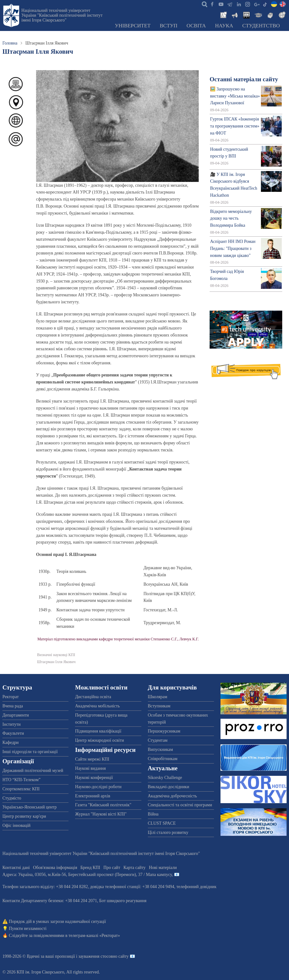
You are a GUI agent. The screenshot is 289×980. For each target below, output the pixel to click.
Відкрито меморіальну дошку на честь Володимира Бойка (231, 218)
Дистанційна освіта (93, 697)
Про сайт (112, 868)
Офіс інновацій (16, 825)
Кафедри (11, 742)
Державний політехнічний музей (33, 771)
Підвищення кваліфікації (98, 731)
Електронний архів (93, 796)
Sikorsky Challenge (165, 778)
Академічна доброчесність (172, 796)
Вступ (169, 26)
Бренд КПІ (90, 868)
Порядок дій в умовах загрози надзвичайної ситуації (57, 921)
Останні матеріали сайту (244, 79)
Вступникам (159, 706)
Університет (133, 26)
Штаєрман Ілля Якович (56, 662)
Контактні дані (16, 868)
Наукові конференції (94, 778)
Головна (10, 43)
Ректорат (11, 697)
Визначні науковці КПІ (56, 655)
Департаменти (16, 715)
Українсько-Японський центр (30, 807)
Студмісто (12, 798)
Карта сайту (135, 868)
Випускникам (160, 749)
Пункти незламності (28, 928)
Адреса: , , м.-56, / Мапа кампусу (87, 875)
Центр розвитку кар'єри (24, 816)
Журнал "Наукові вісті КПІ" (101, 814)
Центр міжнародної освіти (99, 740)
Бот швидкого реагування (123, 901)
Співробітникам (163, 759)
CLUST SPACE (162, 823)
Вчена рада (13, 706)
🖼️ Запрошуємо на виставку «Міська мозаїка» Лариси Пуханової (235, 96)
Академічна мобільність (97, 706)
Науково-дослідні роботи (98, 787)
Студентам (158, 740)
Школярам (158, 697)
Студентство (261, 26)
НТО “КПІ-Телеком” (21, 780)
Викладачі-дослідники (169, 787)
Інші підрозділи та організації (30, 752)
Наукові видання (90, 768)
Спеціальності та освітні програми (180, 805)
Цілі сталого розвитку (168, 832)
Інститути (11, 724)
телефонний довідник (197, 887)
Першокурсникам (164, 731)
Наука (224, 26)
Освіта (196, 26)
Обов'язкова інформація (55, 868)
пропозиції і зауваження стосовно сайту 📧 (95, 956)
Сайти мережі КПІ (92, 759)
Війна (153, 814)
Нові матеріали (163, 868)
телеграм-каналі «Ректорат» (94, 935)
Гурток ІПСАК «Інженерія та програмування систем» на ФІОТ (235, 126)
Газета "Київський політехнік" (103, 805)
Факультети (13, 733)
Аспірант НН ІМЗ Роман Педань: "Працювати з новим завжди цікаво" (233, 248)
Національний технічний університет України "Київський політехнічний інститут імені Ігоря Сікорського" (62, 15)
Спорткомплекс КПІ (21, 789)
